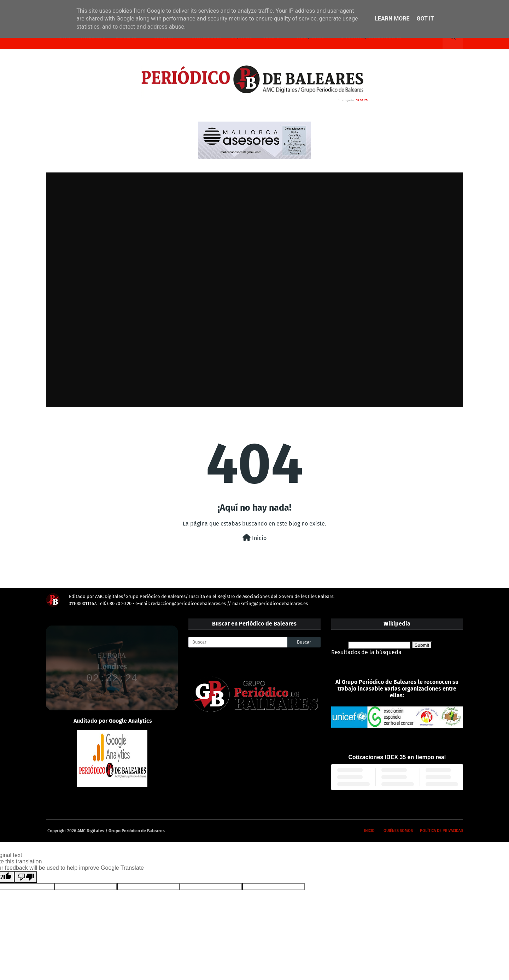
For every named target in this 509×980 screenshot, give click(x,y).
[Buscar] (238, 642)
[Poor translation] (26, 877)
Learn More (392, 19)
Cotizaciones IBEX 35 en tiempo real (397, 757)
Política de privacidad (441, 831)
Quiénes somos (398, 831)
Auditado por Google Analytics (113, 721)
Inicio (255, 538)
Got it (425, 19)
